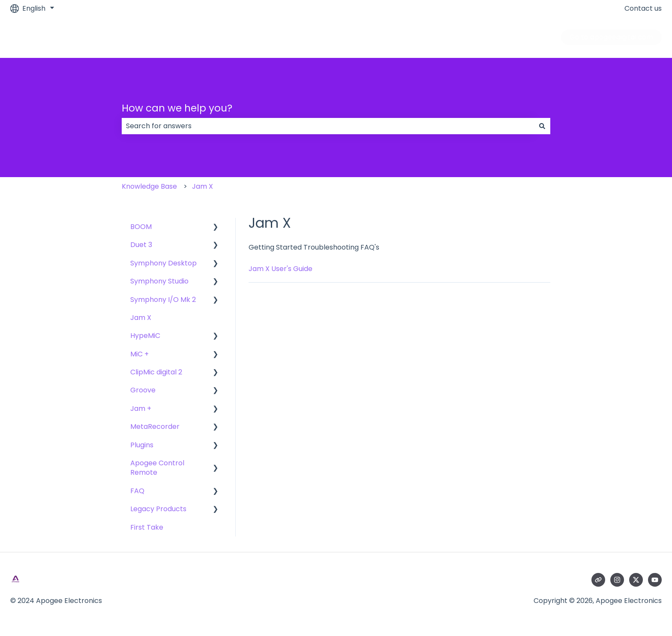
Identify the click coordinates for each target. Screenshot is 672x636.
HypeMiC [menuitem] (145, 336)
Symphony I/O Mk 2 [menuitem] (163, 300)
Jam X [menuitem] (141, 318)
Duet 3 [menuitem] (141, 245)
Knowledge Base (149, 186)
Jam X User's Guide (280, 269)
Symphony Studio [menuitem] (159, 281)
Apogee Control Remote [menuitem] (157, 468)
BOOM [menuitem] (141, 227)
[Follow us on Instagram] (617, 580)
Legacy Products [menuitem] (158, 509)
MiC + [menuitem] (139, 354)
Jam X (202, 186)
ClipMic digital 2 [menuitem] (156, 372)
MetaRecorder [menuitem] (155, 427)
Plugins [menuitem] (142, 445)
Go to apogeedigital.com (611, 37)
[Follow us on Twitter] (636, 580)
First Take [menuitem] (147, 527)
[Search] (542, 126)
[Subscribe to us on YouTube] (655, 580)
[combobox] (328, 126)
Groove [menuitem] (143, 390)
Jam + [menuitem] (141, 408)
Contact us (643, 9)
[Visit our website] (598, 580)
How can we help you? (177, 108)
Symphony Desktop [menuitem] (163, 263)
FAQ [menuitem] (137, 491)
